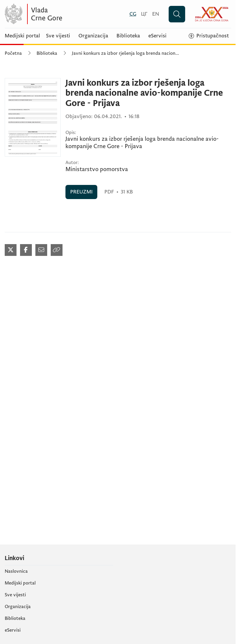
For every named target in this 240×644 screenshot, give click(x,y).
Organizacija (93, 36)
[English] (156, 14)
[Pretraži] (177, 14)
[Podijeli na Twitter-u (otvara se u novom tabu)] (11, 250)
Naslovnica (16, 571)
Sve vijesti (58, 36)
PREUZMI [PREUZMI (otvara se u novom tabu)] (81, 192)
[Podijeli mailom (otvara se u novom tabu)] (41, 250)
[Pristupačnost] (209, 36)
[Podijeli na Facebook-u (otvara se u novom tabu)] (26, 250)
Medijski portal (22, 36)
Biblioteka (128, 36)
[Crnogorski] (133, 14)
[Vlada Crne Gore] (62, 14)
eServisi (157, 36)
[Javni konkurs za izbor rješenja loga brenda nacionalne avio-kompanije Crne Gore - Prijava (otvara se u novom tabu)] (33, 117)
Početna (13, 53)
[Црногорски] (144, 14)
